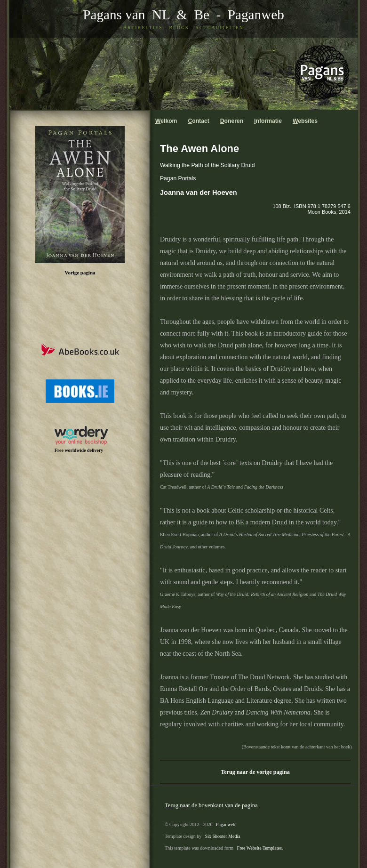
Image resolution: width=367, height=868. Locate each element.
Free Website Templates (259, 848)
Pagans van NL (126, 15)
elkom (166, 121)
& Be (190, 15)
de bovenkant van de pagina (211, 805)
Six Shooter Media (223, 836)
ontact (198, 121)
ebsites (305, 121)
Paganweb (256, 15)
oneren (232, 121)
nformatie (268, 121)
